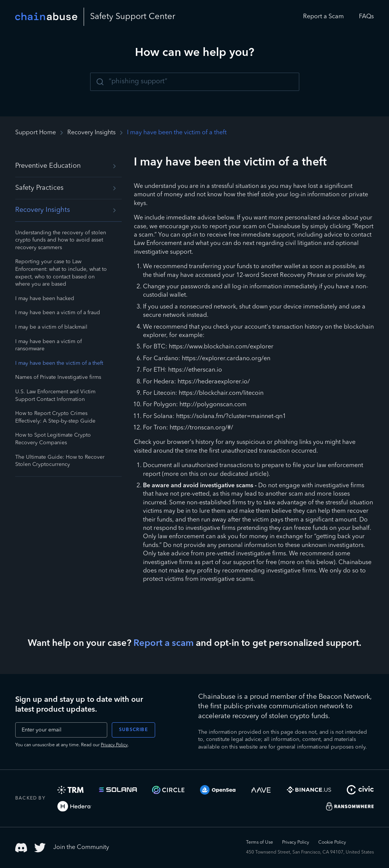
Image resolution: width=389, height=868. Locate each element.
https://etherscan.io (195, 370)
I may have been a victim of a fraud (58, 313)
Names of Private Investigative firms (58, 377)
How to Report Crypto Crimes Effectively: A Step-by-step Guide (55, 417)
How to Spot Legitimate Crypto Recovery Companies (53, 439)
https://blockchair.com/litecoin (221, 393)
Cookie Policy (332, 843)
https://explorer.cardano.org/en (226, 359)
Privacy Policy (114, 745)
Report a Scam (323, 17)
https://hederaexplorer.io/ (214, 382)
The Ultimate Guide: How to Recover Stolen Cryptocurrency (60, 461)
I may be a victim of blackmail (51, 327)
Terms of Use (260, 843)
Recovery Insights (91, 133)
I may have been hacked (45, 299)
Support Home (36, 133)
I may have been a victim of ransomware (48, 345)
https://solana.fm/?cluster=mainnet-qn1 (231, 417)
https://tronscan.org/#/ (201, 428)
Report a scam (164, 644)
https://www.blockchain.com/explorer (221, 347)
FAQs (366, 17)
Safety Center (133, 17)
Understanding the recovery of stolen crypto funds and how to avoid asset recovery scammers (61, 240)
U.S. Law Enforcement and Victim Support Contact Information (55, 396)
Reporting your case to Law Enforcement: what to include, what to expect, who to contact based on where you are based (61, 273)
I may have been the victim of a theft (59, 363)
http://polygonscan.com (213, 405)
